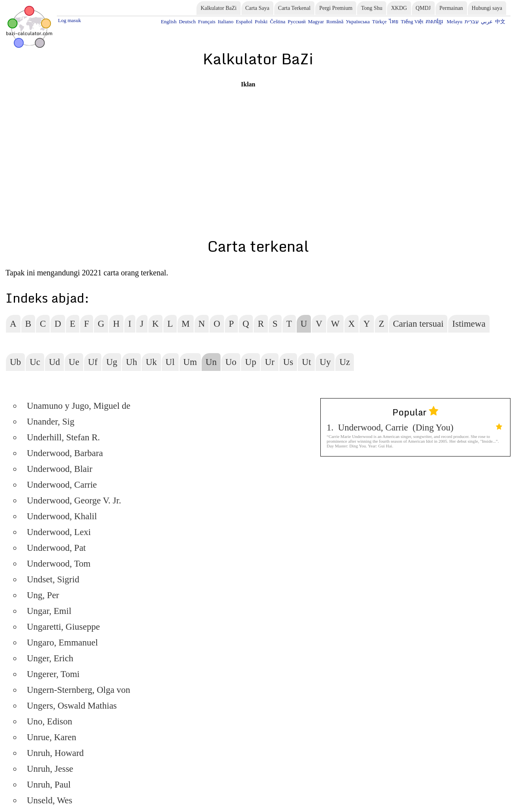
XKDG (399, 8)
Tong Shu (372, 8)
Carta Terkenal (294, 8)
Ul (170, 362)
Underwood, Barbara (65, 453)
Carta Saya (257, 8)
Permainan (451, 8)
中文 (500, 22)
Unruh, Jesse (50, 769)
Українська (358, 22)
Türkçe (379, 22)
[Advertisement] (248, 143)
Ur (269, 362)
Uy (325, 362)
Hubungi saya (487, 8)
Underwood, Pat (56, 548)
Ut (306, 362)
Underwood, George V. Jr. (74, 500)
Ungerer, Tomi (53, 674)
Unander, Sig (50, 422)
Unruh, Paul (49, 785)
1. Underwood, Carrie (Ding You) (414, 428)
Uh (131, 362)
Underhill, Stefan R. (63, 437)
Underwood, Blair (60, 469)
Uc (35, 362)
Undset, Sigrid (53, 579)
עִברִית (472, 22)
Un (211, 362)
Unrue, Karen (51, 737)
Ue (74, 362)
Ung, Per (43, 595)
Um (190, 362)
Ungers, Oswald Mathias (72, 706)
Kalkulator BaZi (218, 8)
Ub (15, 362)
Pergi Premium (336, 8)
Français (207, 22)
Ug (112, 362)
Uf (93, 362)
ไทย (394, 22)
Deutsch (187, 22)
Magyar (316, 22)
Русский (297, 22)
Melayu (454, 22)
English (169, 22)
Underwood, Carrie (62, 485)
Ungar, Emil (49, 611)
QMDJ (423, 8)
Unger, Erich (50, 658)
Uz (345, 362)
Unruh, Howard (55, 753)
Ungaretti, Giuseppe (63, 627)
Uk (151, 362)
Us (288, 362)
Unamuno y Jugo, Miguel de (79, 406)
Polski (261, 22)
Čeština (278, 22)
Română (335, 22)
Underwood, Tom (59, 564)
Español (244, 22)
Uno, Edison (50, 721)
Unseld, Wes (50, 800)
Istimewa (469, 324)
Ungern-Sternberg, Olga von (79, 690)
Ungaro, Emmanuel (62, 643)
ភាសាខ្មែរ (435, 22)
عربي (487, 22)
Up (251, 362)
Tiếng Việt (412, 22)
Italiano (226, 22)
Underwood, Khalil (62, 516)
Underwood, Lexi (59, 532)
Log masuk (69, 20)
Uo (231, 362)
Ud (54, 362)
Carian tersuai (418, 324)
